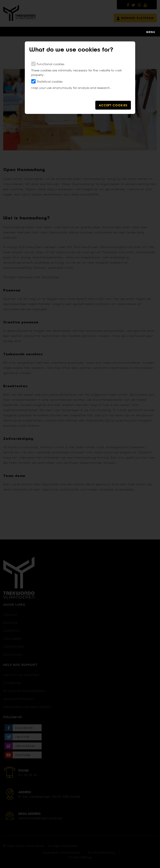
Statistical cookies (50, 81)
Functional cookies (50, 64)
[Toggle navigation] (80, 31)
